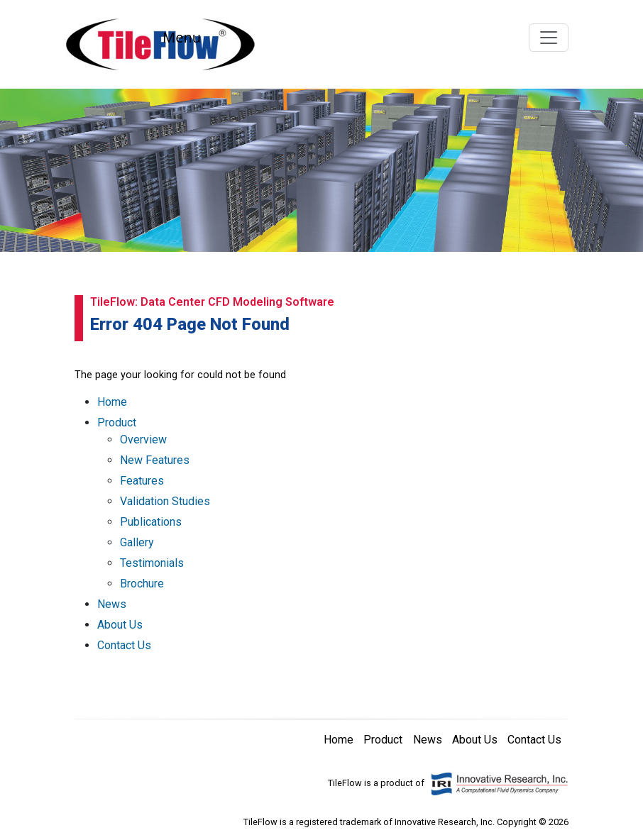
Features (142, 481)
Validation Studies (165, 501)
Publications (151, 522)
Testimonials (152, 563)
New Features (155, 460)
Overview (143, 440)
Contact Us (124, 645)
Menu (182, 37)
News (112, 604)
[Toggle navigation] (549, 38)
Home (112, 402)
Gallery (137, 542)
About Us (120, 625)
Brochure (142, 584)
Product (117, 422)
